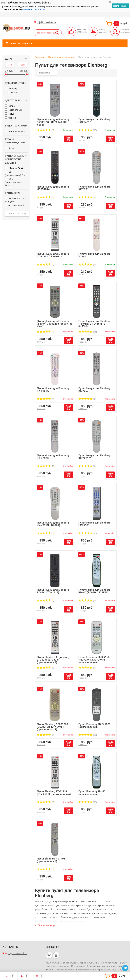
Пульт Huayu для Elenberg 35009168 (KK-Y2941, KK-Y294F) (53, 122)
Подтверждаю (120, 6)
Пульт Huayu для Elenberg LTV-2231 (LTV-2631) (53, 255)
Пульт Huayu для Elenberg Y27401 (94, 255)
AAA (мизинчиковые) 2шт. (14, 182)
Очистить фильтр (17, 213)
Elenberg (11, 88)
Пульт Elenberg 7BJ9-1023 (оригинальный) (94, 726)
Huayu (13, 92)
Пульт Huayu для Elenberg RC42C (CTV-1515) (53, 591)
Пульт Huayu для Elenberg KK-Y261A (53, 390)
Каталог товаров (19, 43)
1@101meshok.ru (47, 22)
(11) (88, 332)
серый (10, 114)
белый (10, 106)
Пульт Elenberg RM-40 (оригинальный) (92, 793)
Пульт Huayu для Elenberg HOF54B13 (94, 121)
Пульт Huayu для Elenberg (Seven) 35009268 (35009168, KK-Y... (55, 324)
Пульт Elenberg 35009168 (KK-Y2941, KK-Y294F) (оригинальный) (94, 660)
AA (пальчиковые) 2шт (15, 174)
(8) (45, 668)
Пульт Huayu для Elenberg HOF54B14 (53, 188)
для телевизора (15, 131)
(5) (87, 197)
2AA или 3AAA (14, 168)
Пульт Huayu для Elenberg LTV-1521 (94, 524)
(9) (87, 399)
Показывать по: (45, 73)
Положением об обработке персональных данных (99, 966)
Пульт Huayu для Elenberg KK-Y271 (94, 188)
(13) (88, 130)
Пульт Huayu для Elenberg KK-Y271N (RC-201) (53, 524)
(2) (45, 265)
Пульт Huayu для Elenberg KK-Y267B (53, 457)
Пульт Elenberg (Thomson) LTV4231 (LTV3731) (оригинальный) (53, 660)
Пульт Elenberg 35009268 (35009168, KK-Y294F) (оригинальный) (52, 727)
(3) (45, 735)
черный (11, 118)
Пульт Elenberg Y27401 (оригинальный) (51, 860)
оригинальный (15, 205)
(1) (45, 130)
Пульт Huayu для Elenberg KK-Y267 (94, 390)
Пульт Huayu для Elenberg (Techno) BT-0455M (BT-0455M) (94, 324)
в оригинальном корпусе (16, 200)
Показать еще (45, 925)
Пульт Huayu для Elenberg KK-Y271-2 (94, 457)
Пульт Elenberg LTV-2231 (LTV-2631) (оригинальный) (54, 793)
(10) (88, 533)
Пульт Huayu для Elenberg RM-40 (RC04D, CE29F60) (94, 591)
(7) (45, 466)
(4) (45, 197)
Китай (10, 148)
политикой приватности (34, 9)
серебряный (13, 110)
